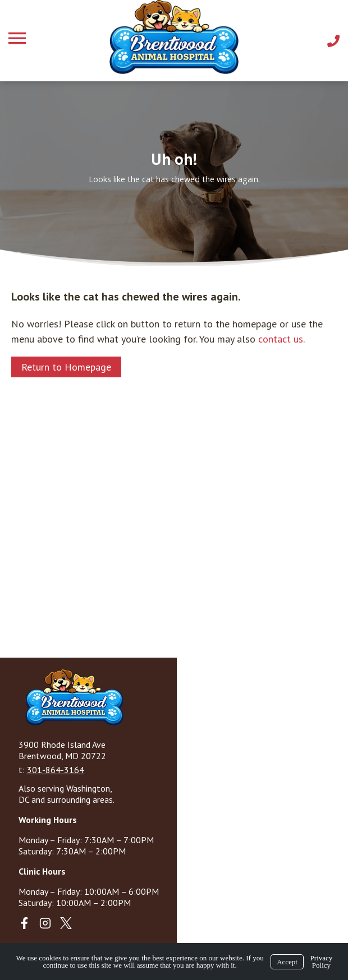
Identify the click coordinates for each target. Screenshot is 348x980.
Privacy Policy (322, 961)
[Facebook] (24, 923)
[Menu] (19, 38)
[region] (174, 173)
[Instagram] (45, 923)
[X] (66, 923)
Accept (287, 962)
